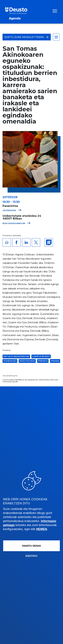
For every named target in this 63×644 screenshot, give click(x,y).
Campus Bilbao (41, 356)
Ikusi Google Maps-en (16, 223)
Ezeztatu (32, 556)
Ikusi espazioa (11, 210)
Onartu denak (32, 546)
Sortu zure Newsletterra (27, 37)
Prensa (55, 361)
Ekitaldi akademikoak (16, 356)
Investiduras (27, 361)
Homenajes (10, 361)
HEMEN (42, 529)
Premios (43, 361)
